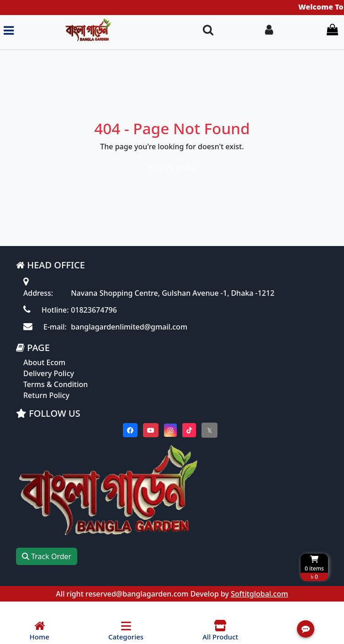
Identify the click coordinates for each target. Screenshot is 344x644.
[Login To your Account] (269, 30)
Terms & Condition (56, 395)
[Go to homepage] (104, 30)
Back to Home (172, 168)
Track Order (47, 567)
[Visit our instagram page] (170, 441)
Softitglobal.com (259, 604)
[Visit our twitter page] (209, 441)
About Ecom (44, 373)
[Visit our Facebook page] (130, 441)
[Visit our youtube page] (151, 441)
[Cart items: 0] (332, 30)
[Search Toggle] (208, 30)
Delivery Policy (49, 384)
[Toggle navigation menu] (9, 30)
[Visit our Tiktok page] (189, 441)
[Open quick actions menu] (306, 629)
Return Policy (46, 406)
